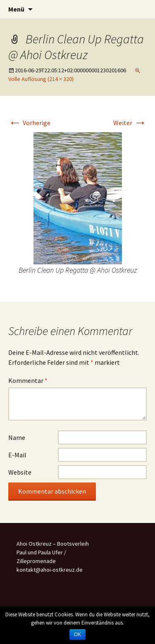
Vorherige (29, 123)
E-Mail (17, 455)
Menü (16, 9)
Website (20, 472)
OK (77, 634)
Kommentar (28, 380)
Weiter (130, 123)
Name (17, 437)
